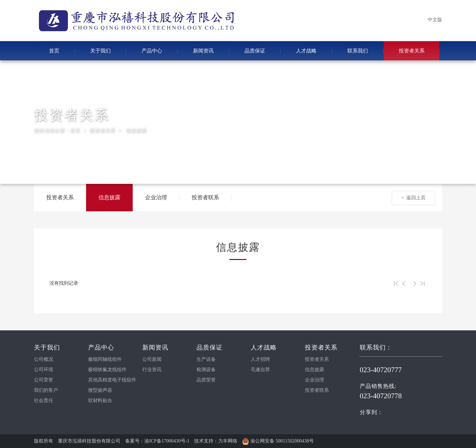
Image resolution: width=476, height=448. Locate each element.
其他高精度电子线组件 (112, 380)
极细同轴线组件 (105, 359)
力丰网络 (228, 441)
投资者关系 (412, 51)
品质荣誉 (206, 380)
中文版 (435, 20)
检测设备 (206, 370)
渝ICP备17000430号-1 (167, 441)
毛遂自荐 (260, 370)
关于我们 (100, 51)
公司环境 (44, 370)
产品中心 (152, 51)
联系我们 (358, 51)
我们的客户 (46, 390)
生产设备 (206, 359)
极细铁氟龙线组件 (107, 370)
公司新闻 (152, 359)
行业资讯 (152, 370)
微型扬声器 (100, 390)
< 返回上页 (413, 198)
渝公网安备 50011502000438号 (278, 441)
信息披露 (136, 131)
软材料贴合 (100, 400)
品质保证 (255, 51)
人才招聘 (260, 359)
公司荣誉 (44, 380)
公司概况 (44, 359)
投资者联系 (205, 197)
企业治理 (156, 197)
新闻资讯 (203, 51)
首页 (54, 51)
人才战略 (306, 51)
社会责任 (44, 400)
